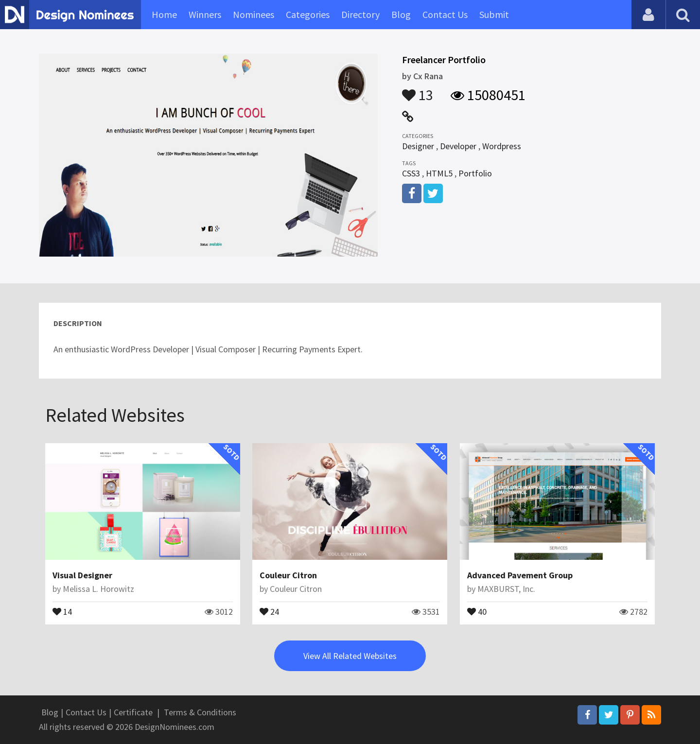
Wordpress (502, 146)
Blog (401, 14)
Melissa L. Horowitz (98, 589)
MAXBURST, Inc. (506, 589)
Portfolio (475, 173)
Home (164, 14)
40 (477, 611)
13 (418, 90)
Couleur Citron (288, 575)
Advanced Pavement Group (520, 575)
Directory (360, 14)
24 (269, 611)
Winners (205, 14)
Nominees (254, 14)
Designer (418, 146)
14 (62, 611)
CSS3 (411, 173)
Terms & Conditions (200, 712)
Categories (308, 14)
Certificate (133, 712)
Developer (458, 146)
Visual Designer (82, 575)
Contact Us (445, 14)
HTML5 (439, 173)
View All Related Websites (350, 656)
